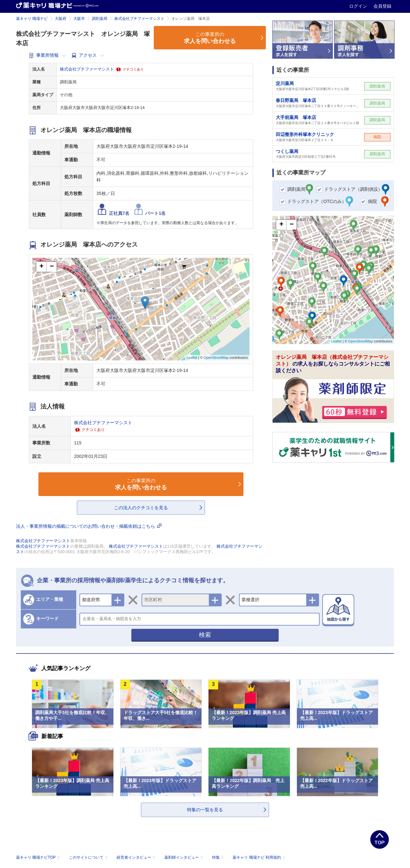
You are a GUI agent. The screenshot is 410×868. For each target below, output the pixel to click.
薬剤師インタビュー (184, 857)
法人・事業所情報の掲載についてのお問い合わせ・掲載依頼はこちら (89, 526)
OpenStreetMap (216, 358)
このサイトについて (89, 857)
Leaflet (192, 358)
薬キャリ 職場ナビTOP (39, 857)
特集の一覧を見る (205, 810)
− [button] (52, 267)
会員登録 (382, 6)
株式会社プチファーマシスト (139, 19)
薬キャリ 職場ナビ (32, 19)
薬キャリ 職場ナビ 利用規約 (259, 857)
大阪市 (79, 19)
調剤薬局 (100, 19)
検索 (205, 635)
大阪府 (61, 19)
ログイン (359, 6)
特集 (219, 857)
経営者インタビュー (137, 857)
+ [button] (41, 267)
